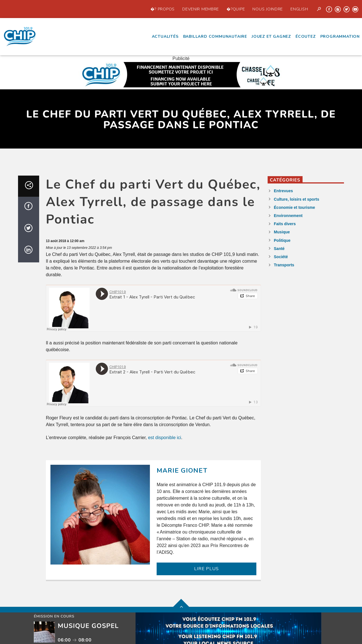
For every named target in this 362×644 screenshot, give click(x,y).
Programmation (340, 36)
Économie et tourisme (294, 207)
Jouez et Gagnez (271, 36)
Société (281, 257)
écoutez (306, 36)
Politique (282, 240)
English (299, 9)
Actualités (165, 36)
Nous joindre (268, 9)
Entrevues (283, 191)
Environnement (288, 216)
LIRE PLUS (206, 569)
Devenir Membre (201, 9)
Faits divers (285, 224)
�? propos (163, 9)
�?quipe (236, 9)
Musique (282, 232)
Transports (284, 265)
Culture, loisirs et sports (297, 199)
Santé (279, 249)
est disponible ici (164, 438)
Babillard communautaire (215, 36)
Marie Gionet (182, 471)
